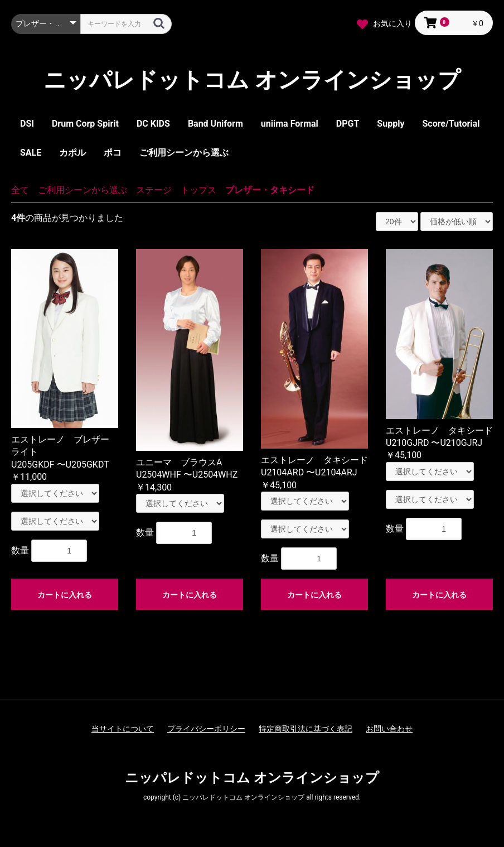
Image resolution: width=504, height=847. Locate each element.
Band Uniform (215, 124)
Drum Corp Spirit (85, 124)
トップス (198, 190)
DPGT (348, 124)
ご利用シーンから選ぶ (184, 153)
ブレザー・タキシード (270, 190)
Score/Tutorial (451, 124)
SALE (31, 153)
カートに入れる (65, 595)
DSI (27, 124)
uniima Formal (290, 124)
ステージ (154, 190)
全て (20, 190)
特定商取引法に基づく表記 (306, 729)
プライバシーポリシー (206, 729)
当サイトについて (123, 729)
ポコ (113, 153)
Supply (391, 124)
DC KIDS (153, 124)
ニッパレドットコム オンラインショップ (252, 80)
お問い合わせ (389, 729)
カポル (72, 153)
